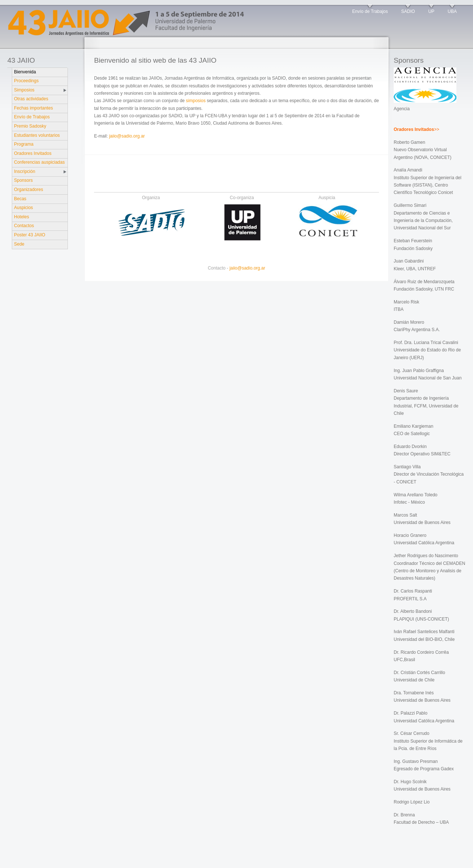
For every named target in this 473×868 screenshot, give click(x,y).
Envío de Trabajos (370, 11)
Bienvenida (25, 72)
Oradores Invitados (33, 153)
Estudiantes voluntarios (37, 135)
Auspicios (23, 208)
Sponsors (23, 180)
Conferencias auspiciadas (39, 162)
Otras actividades (31, 99)
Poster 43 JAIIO (30, 235)
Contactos (24, 226)
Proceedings (26, 81)
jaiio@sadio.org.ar (127, 136)
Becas (20, 199)
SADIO (408, 11)
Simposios (24, 90)
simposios (196, 101)
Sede (19, 244)
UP (431, 11)
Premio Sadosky (30, 126)
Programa (24, 144)
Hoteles (22, 217)
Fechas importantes (33, 108)
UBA (452, 11)
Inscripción (25, 171)
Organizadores (29, 190)
